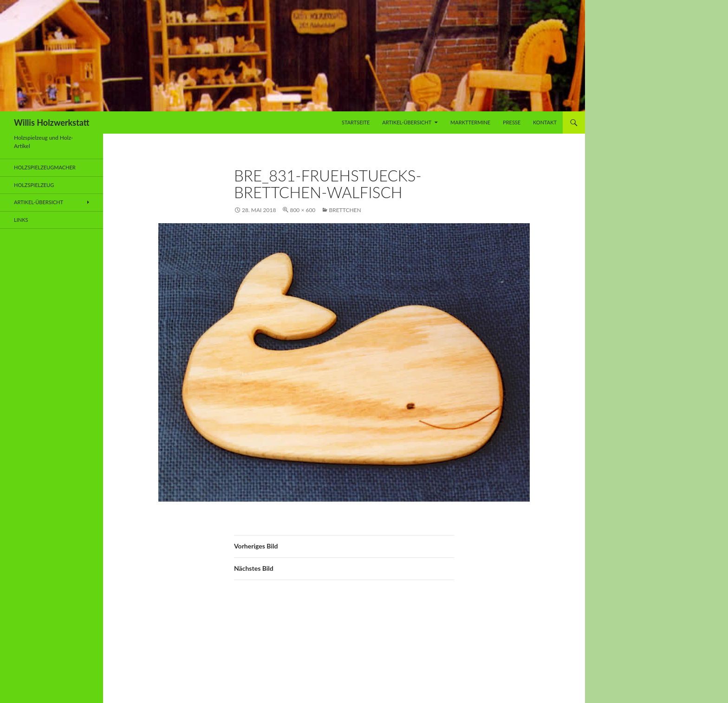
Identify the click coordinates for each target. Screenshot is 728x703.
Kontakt (545, 122)
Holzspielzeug (34, 185)
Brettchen (345, 210)
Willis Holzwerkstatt (52, 123)
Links (21, 220)
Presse (512, 122)
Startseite (356, 122)
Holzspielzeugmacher (45, 167)
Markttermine (470, 122)
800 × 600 (302, 210)
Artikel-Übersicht (407, 122)
